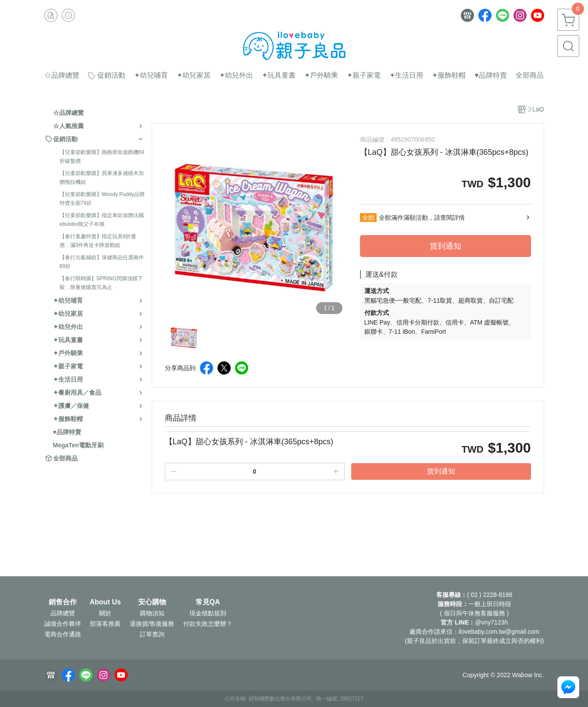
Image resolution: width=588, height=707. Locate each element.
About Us (105, 602)
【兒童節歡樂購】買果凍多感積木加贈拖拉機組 (102, 178)
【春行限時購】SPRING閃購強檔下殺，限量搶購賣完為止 (101, 283)
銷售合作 (63, 602)
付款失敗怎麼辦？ (208, 624)
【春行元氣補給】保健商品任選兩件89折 (102, 262)
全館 (368, 218)
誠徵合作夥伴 (63, 624)
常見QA (208, 602)
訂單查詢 (152, 634)
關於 (105, 613)
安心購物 (152, 602)
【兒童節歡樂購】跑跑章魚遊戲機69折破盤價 (102, 157)
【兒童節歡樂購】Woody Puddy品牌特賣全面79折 (102, 199)
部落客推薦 (105, 624)
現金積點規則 (208, 613)
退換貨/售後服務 (152, 624)
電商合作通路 (63, 634)
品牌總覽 (63, 613)
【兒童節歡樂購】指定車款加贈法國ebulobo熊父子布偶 (102, 220)
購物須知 (152, 613)
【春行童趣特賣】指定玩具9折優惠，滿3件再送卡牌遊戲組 (98, 241)
